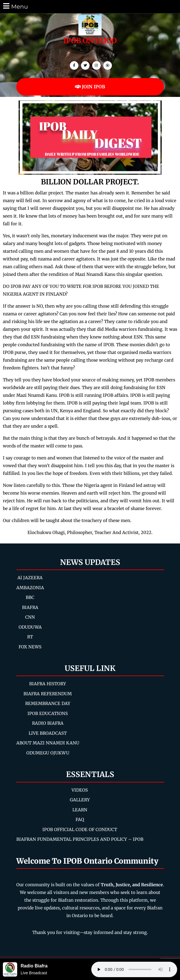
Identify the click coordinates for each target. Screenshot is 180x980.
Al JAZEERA (30, 578)
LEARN (80, 810)
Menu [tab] (15, 6)
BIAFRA (30, 607)
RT (30, 637)
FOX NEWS (30, 647)
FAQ (80, 819)
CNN (30, 617)
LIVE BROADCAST (48, 733)
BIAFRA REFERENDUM (48, 694)
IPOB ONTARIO (90, 41)
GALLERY (80, 800)
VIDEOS (80, 790)
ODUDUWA (30, 627)
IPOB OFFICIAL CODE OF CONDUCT (80, 829)
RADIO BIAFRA (48, 723)
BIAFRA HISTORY (48, 684)
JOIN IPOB (90, 87)
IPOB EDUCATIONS (48, 713)
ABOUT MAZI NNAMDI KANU (48, 743)
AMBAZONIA (30, 588)
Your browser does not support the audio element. (134, 969)
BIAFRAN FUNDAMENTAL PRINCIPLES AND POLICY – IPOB (80, 839)
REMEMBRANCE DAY (48, 703)
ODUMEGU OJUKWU (48, 753)
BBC (30, 597)
